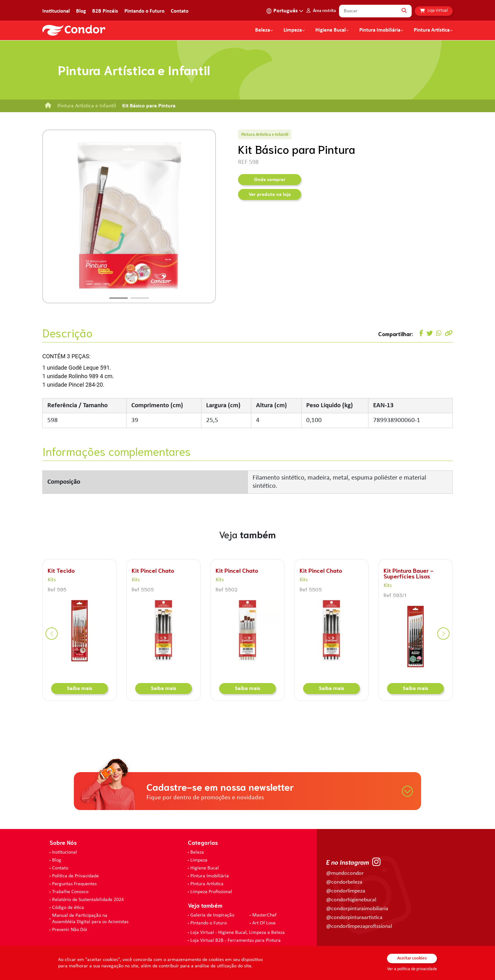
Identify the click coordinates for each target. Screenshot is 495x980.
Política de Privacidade (75, 876)
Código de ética (68, 908)
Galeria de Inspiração (212, 915)
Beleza (262, 30)
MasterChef (264, 915)
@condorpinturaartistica (354, 918)
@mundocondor (345, 873)
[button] (119, 298)
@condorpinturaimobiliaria (357, 909)
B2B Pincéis (105, 11)
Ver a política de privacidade (412, 969)
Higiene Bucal (331, 30)
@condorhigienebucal (351, 900)
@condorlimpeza (346, 891)
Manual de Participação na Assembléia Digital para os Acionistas (90, 919)
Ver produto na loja (270, 195)
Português (286, 11)
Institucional (56, 11)
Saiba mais (80, 689)
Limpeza (199, 860)
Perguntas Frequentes (74, 884)
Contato (180, 11)
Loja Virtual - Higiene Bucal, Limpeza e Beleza (238, 933)
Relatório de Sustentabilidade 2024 (88, 900)
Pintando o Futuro (144, 11)
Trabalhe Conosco (70, 892)
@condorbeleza (344, 882)
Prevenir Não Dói (70, 930)
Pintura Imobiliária (380, 30)
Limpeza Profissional (211, 892)
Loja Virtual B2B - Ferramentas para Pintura (236, 941)
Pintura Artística (432, 30)
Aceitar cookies (412, 958)
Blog (81, 11)
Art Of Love (264, 923)
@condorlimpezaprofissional (359, 926)
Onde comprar (270, 180)
